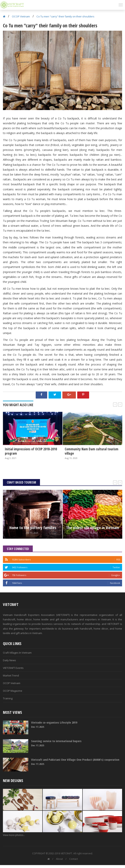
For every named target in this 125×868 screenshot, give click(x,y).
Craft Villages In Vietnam (17, 653)
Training (8, 698)
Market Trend (11, 675)
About (59, 859)
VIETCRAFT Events (13, 668)
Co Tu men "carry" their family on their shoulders (65, 16)
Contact (74, 859)
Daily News (9, 660)
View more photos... (14, 835)
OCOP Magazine (13, 691)
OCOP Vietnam (21, 16)
